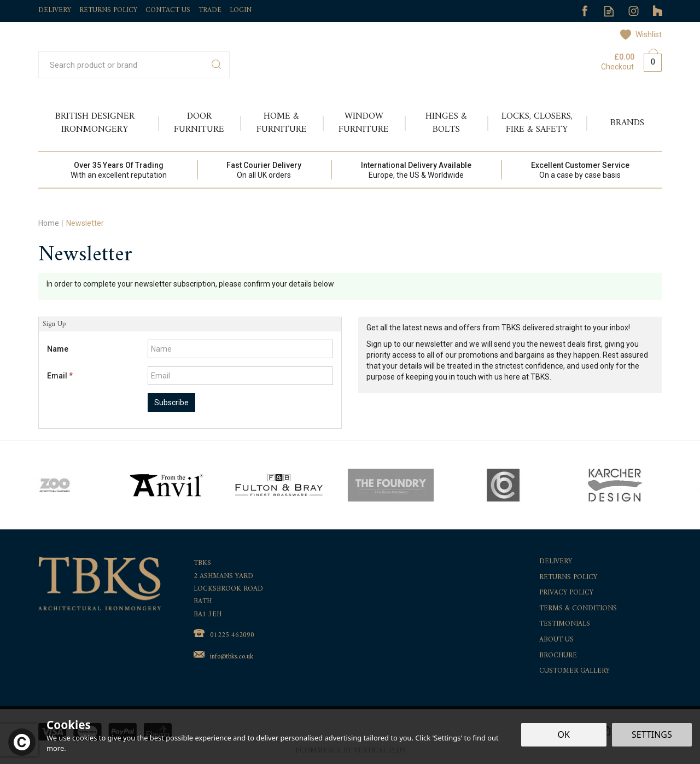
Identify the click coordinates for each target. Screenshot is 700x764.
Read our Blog (609, 11)
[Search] (122, 65)
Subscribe (171, 403)
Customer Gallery (574, 671)
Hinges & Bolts (446, 123)
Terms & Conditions (578, 609)
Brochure (558, 656)
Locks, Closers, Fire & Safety (537, 123)
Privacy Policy (566, 593)
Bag (649, 60)
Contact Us (168, 10)
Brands (627, 123)
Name (58, 349)
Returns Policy (568, 578)
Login (241, 10)
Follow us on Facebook (584, 11)
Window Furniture (364, 123)
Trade (210, 10)
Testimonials (565, 624)
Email (60, 376)
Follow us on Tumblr (658, 11)
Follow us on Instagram (634, 11)
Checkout (617, 67)
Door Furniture (199, 123)
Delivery (556, 562)
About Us (556, 640)
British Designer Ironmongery (95, 123)
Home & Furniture (282, 123)
